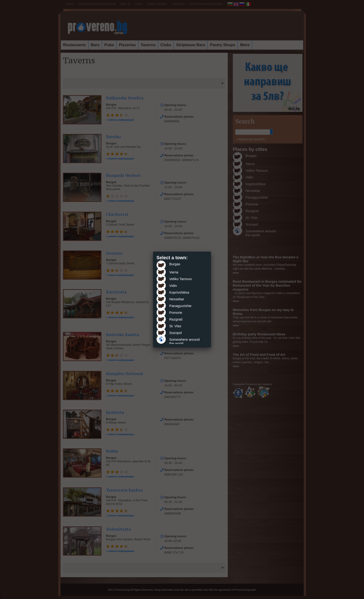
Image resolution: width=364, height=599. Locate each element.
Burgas (175, 264)
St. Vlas (175, 326)
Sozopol (175, 333)
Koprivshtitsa (179, 292)
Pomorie (176, 312)
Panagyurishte (180, 306)
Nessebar (177, 299)
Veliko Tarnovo (180, 279)
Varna (174, 272)
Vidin (173, 286)
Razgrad (176, 319)
